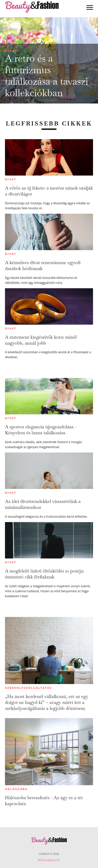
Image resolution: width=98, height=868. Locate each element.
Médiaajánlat (49, 860)
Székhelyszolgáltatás (28, 688)
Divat (11, 51)
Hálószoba (16, 789)
